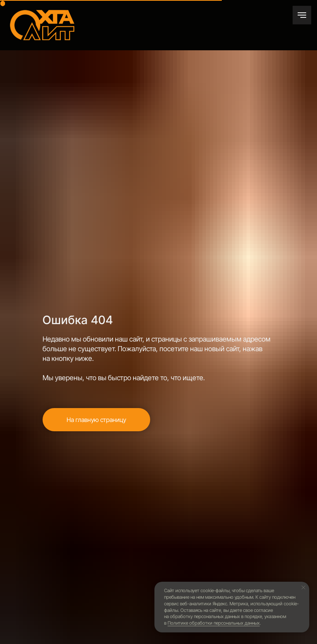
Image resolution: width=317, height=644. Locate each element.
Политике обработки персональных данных (214, 623)
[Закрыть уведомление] (303, 588)
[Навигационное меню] (302, 15)
